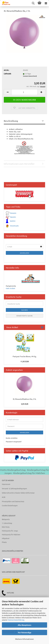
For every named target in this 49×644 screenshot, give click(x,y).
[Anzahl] (24, 92)
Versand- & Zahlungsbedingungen (14, 488)
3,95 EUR (25, 404)
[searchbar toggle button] (33, 3)
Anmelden (25, 253)
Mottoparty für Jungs (10, 531)
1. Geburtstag (7, 523)
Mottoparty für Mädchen (11, 534)
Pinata (4, 542)
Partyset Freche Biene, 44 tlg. (25, 356)
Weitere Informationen (24, 639)
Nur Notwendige (25, 632)
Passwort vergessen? (14, 442)
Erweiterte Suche (25, 316)
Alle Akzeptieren (24, 625)
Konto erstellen (12, 438)
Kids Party (6, 527)
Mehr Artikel (10, 288)
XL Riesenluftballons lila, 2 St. (25, 399)
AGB (4, 497)
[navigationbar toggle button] (46, 3)
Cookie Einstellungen (10, 505)
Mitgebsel (6, 538)
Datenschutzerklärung (16, 620)
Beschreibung (11, 121)
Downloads (14, 226)
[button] (8, 92)
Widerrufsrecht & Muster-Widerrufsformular (18, 493)
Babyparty (6, 519)
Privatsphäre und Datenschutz (13, 501)
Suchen (25, 310)
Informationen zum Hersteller (19, 164)
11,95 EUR (25, 361)
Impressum (6, 484)
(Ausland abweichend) (30, 76)
